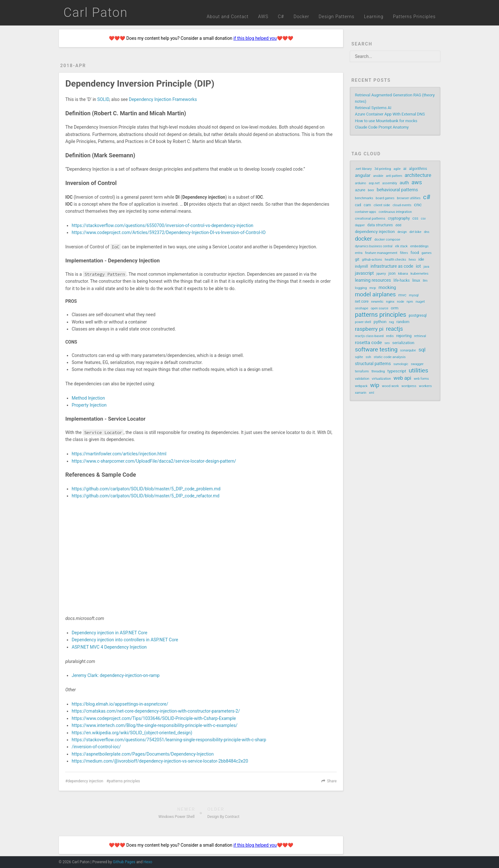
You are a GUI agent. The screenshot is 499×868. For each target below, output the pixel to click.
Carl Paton (95, 13)
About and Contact (228, 17)
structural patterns (373, 364)
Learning (374, 17)
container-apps (365, 212)
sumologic (401, 364)
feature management (381, 253)
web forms (421, 379)
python (380, 322)
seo (387, 343)
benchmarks (364, 198)
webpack (361, 386)
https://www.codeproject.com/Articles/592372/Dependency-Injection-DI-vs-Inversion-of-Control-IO (169, 232)
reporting (404, 336)
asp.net (374, 183)
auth (404, 183)
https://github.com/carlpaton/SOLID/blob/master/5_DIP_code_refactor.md (145, 496)
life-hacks (402, 281)
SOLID (103, 99)
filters (404, 253)
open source (380, 308)
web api (403, 378)
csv (423, 219)
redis (390, 336)
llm (425, 281)
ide (421, 259)
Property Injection (89, 405)
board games (385, 198)
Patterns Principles (414, 17)
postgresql (418, 316)
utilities (418, 371)
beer (371, 190)
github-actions (372, 260)
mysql (414, 295)
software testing (376, 350)
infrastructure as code (392, 266)
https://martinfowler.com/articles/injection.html (119, 454)
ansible (378, 176)
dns (427, 232)
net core (362, 302)
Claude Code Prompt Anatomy (382, 127)
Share (332, 781)
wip (375, 385)
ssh (368, 357)
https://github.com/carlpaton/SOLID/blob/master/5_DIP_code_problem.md (146, 489)
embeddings (419, 246)
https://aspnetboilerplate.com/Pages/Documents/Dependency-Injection (143, 754)
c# (427, 197)
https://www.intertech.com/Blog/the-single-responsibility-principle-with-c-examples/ (155, 725)
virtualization (381, 379)
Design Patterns (336, 17)
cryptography (399, 218)
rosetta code (368, 343)
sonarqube (408, 350)
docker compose (387, 240)
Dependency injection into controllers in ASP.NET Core (125, 640)
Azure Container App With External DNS (390, 114)
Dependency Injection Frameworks (163, 99)
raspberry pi (369, 329)
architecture (418, 175)
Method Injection (88, 398)
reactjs (394, 329)
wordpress (409, 386)
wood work (390, 386)
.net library (363, 169)
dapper (360, 225)
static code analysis (390, 357)
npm (410, 302)
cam (367, 205)
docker (363, 239)
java (426, 267)
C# (281, 17)
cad (358, 205)
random (403, 322)
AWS (263, 17)
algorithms (418, 169)
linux (416, 281)
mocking (387, 288)
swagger (417, 364)
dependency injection (85, 781)
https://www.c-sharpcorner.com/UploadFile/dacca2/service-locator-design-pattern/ (154, 461)
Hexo (148, 862)
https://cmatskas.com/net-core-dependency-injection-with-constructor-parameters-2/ (156, 711)
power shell (363, 322)
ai (405, 169)
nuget (420, 302)
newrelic (377, 302)
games (427, 253)
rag (392, 322)
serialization (403, 343)
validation (362, 379)
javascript (364, 273)
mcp (373, 288)
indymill (361, 267)
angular (363, 175)
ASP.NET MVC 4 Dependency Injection (109, 647)
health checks (395, 260)
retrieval (420, 336)
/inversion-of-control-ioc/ (96, 747)
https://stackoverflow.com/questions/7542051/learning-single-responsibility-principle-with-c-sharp (169, 740)
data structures (380, 225)
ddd (399, 225)
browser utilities (409, 198)
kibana (403, 274)
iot (418, 266)
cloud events (402, 205)
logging (361, 288)
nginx (390, 302)
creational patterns (370, 218)
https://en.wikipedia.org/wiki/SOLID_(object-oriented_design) (132, 733)
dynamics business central (374, 246)
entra (359, 253)
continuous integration (395, 212)
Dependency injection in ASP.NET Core (109, 633)
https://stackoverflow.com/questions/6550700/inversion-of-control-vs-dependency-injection (162, 225)
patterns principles (124, 781)
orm (395, 308)
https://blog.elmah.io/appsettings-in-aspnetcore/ (120, 704)
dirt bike (415, 232)
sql (422, 350)
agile (397, 169)
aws (417, 182)
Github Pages (124, 862)
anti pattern (394, 176)
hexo (412, 260)
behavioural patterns (397, 190)
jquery (381, 274)
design (402, 232)
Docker (301, 17)
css (415, 218)
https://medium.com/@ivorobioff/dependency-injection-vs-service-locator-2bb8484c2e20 (160, 761)
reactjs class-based (369, 336)
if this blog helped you (255, 38)
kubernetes (419, 274)
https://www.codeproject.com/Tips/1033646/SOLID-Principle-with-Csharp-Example (154, 718)
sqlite (359, 357)
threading (378, 371)
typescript (397, 371)
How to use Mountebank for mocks (386, 121)
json (392, 274)
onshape (362, 308)
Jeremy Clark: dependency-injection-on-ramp (116, 675)
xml (371, 393)
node (401, 302)
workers (425, 386)
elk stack (401, 246)
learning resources (373, 280)
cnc (418, 205)
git (357, 260)
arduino (360, 183)
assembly (390, 183)
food (415, 253)
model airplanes (375, 295)
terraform (362, 371)
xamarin (361, 393)
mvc (402, 295)
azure (360, 190)
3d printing (383, 169)
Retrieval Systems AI (373, 108)
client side (382, 205)
